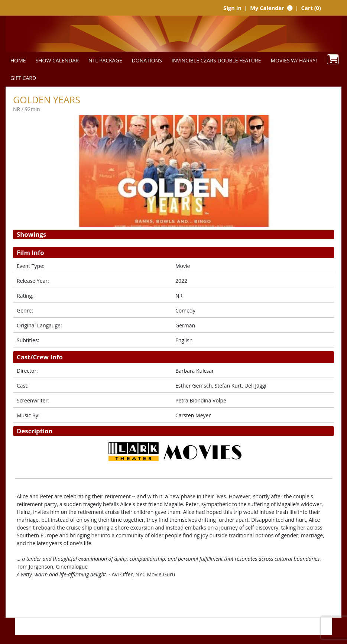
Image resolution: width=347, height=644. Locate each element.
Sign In (232, 8)
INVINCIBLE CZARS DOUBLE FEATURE (216, 60)
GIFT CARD (23, 78)
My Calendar (268, 8)
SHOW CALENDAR (57, 60)
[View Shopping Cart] (333, 59)
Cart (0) (311, 8)
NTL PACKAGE (105, 60)
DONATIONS (147, 60)
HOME (18, 60)
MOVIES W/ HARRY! (294, 60)
